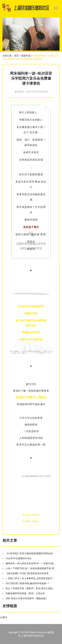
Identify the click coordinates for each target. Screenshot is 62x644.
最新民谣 (26, 56)
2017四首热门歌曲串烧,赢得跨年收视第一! (27, 583)
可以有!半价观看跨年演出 (19, 558)
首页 (16, 56)
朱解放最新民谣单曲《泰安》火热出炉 (25, 593)
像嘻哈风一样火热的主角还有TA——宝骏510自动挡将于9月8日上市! (31, 563)
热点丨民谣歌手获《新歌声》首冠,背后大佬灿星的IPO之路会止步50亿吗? (31, 588)
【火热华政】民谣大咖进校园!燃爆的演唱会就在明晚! (31, 553)
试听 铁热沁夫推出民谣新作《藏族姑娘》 (27, 598)
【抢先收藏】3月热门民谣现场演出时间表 (27, 573)
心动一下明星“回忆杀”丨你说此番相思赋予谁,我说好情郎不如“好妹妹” (31, 568)
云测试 (3, 617)
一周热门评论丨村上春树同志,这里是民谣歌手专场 (31, 578)
